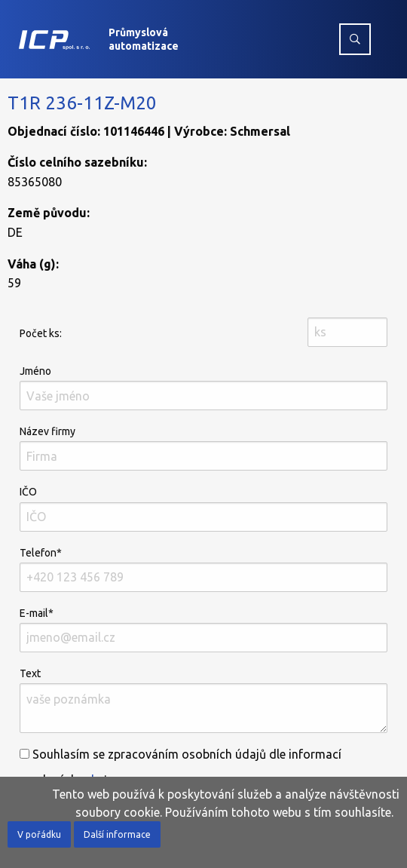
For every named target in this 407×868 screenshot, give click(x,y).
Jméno (203, 388)
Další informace (117, 834)
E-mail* (203, 630)
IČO (203, 508)
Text (203, 700)
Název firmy (203, 448)
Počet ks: (41, 333)
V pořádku (39, 834)
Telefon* (203, 569)
